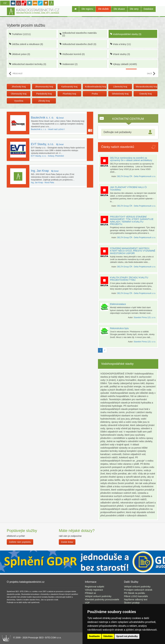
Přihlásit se (90, 593)
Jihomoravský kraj (44, 87)
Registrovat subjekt (95, 587)
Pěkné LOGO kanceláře (136, 596)
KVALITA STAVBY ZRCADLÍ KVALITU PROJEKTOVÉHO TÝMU (129, 279)
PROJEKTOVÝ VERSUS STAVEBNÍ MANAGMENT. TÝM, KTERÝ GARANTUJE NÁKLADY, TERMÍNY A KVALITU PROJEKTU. (132, 220)
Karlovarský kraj (69, 87)
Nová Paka (42, 183)
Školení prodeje (132, 603)
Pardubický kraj (44, 94)
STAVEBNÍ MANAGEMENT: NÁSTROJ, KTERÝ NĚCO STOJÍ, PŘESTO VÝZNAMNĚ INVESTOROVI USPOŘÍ (133, 251)
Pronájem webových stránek (138, 590)
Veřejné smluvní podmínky (98, 596)
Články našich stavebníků (118, 147)
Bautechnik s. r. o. (47, 118)
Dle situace (119, 9)
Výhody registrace (94, 590)
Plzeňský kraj (69, 94)
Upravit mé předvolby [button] (127, 636)
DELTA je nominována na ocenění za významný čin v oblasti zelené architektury (131, 159)
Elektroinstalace (118, 304)
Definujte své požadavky (118, 132)
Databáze (148, 9)
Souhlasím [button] (94, 636)
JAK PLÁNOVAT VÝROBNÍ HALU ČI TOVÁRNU (128, 188)
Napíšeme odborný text (136, 599)
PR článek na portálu (135, 593)
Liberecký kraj (120, 87)
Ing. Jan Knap (45, 171)
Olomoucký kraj (19, 94)
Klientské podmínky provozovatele (102, 599)
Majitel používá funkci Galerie (90, 130)
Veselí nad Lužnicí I (48, 129)
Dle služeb (103, 9)
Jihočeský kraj (19, 87)
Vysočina (19, 101)
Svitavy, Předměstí (47, 156)
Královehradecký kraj (95, 87)
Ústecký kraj (146, 94)
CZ (5, 3)
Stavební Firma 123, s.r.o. (145, 317)
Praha (95, 94)
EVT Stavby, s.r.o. (47, 144)
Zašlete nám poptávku (20, 542)
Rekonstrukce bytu (119, 328)
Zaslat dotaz (67, 542)
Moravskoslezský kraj (146, 87)
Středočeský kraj (120, 94)
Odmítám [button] (108, 636)
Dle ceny (134, 9)
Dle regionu (87, 9)
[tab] (128, 132)
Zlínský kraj (44, 101)
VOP (87, 603)
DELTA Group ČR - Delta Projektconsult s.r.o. (136, 176)
